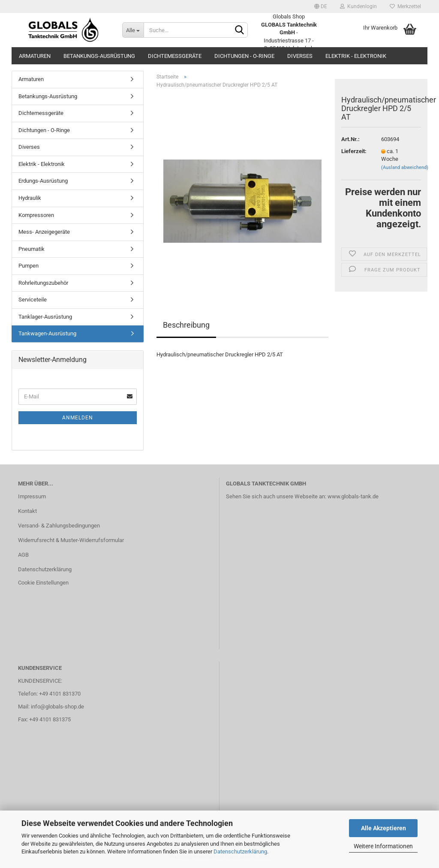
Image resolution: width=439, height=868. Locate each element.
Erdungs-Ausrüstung (43, 181)
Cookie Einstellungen (43, 583)
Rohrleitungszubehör (43, 283)
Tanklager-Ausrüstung (45, 317)
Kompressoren (36, 215)
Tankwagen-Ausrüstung (47, 333)
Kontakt (27, 511)
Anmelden (78, 418)
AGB (23, 555)
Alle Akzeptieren (383, 828)
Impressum (32, 496)
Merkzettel (405, 6)
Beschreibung (186, 325)
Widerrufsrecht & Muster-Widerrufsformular (71, 540)
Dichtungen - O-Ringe (244, 56)
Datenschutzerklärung (240, 851)
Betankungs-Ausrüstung (99, 56)
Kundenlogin (358, 6)
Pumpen (29, 266)
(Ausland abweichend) (405, 167)
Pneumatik (32, 249)
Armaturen (35, 56)
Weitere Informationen (383, 846)
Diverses (300, 56)
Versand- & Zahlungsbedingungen (59, 526)
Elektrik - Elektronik (356, 56)
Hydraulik (30, 198)
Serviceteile (33, 300)
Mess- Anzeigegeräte (44, 232)
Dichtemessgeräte (175, 56)
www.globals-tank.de (353, 496)
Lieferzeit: (354, 151)
